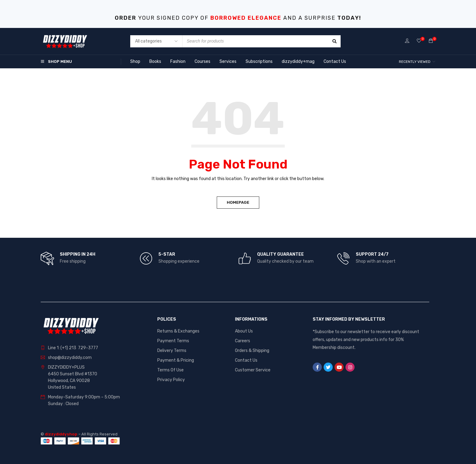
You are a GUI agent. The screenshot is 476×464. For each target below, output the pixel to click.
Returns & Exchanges (178, 331)
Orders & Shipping (252, 351)
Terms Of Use (170, 370)
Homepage (238, 202)
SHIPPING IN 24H (78, 254)
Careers (243, 341)
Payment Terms (173, 341)
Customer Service (253, 370)
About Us (244, 331)
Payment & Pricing (176, 360)
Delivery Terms (172, 351)
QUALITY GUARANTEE (280, 254)
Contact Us (246, 360)
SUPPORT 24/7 (372, 254)
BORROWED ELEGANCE (246, 18)
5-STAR (167, 254)
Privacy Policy (171, 380)
